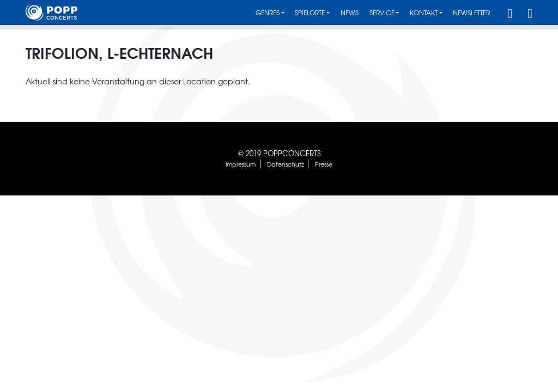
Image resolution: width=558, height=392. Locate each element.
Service (382, 13)
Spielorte (310, 13)
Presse (324, 164)
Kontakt (424, 13)
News (350, 13)
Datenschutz (286, 164)
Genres (268, 13)
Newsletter (471, 13)
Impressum (241, 164)
